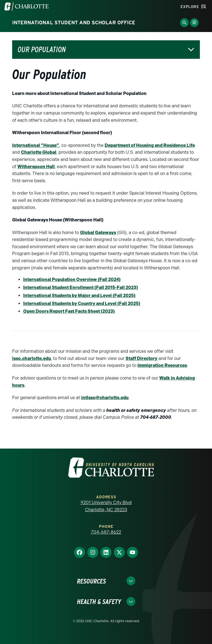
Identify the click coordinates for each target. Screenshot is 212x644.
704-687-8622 (106, 532)
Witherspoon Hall (36, 167)
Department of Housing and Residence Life (150, 145)
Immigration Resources (162, 365)
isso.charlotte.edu (31, 358)
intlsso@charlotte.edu (105, 398)
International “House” (36, 145)
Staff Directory (141, 358)
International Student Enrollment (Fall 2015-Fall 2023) (81, 287)
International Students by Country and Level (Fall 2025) (82, 304)
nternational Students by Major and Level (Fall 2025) (80, 296)
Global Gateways (98, 233)
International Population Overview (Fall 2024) (72, 279)
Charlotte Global (39, 152)
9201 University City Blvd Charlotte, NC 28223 (106, 506)
